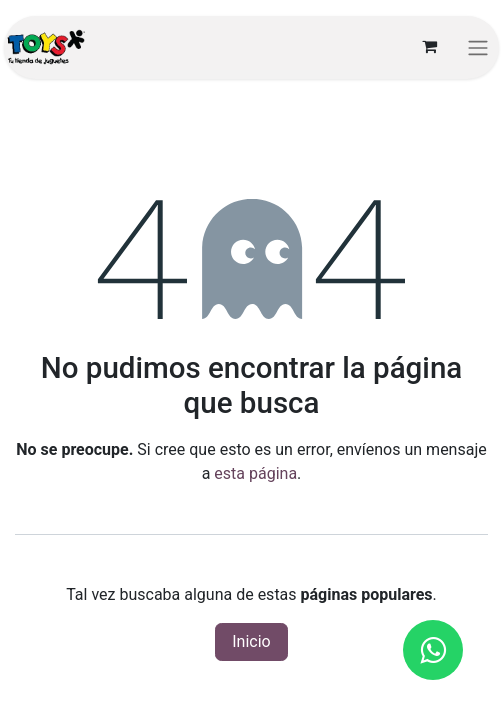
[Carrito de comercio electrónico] (429, 47)
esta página (255, 473)
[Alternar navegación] (478, 47)
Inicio (251, 641)
